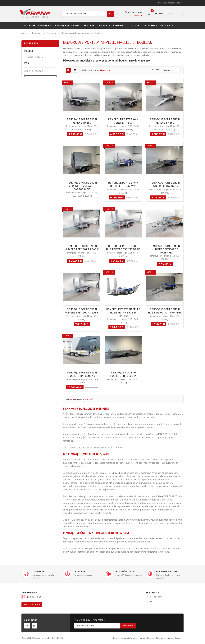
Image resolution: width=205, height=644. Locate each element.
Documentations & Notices (125, 638)
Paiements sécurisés (167, 572)
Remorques (44, 26)
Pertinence (168, 70)
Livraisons (38, 572)
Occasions (80, 572)
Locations (134, 26)
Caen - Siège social (155, 597)
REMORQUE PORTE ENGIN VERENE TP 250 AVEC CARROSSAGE (82, 186)
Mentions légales (146, 638)
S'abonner (128, 626)
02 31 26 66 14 (134, 16)
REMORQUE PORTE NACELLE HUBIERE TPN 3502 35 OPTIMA (123, 313)
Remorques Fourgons (67, 26)
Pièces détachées (125, 572)
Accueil (28, 26)
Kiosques (89, 26)
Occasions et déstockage (158, 26)
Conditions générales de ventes (169, 638)
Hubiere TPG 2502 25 (109, 473)
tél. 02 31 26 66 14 (35, 597)
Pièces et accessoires (111, 26)
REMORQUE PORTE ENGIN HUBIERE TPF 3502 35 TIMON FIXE (165, 249)
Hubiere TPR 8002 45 (166, 496)
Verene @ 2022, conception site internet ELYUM (43, 638)
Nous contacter (32, 605)
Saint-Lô (150, 602)
